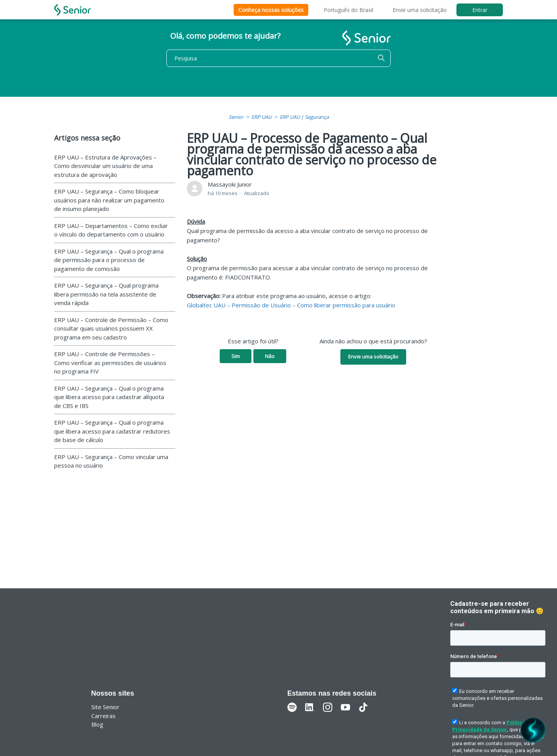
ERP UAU (261, 117)
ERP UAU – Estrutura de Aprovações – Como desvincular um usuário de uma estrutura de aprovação (105, 166)
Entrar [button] (480, 10)
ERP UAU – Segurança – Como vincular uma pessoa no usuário (111, 461)
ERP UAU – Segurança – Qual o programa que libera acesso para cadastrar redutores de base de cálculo (112, 431)
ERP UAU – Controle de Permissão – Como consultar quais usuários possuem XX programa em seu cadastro (111, 328)
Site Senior (105, 707)
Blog (97, 724)
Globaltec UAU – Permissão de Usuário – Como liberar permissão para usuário (291, 305)
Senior (236, 117)
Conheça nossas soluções (271, 10)
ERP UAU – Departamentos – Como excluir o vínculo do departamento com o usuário (111, 230)
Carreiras (103, 716)
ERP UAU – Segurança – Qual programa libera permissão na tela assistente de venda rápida (106, 294)
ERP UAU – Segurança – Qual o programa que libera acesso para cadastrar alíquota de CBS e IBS (109, 397)
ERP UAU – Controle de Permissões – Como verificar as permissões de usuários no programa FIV (110, 363)
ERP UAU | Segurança (304, 117)
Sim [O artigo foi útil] (236, 356)
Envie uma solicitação (420, 10)
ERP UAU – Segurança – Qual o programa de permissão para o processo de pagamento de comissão (109, 260)
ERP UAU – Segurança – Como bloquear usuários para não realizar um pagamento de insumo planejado (109, 200)
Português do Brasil (349, 10)
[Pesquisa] (278, 58)
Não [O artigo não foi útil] (270, 356)
